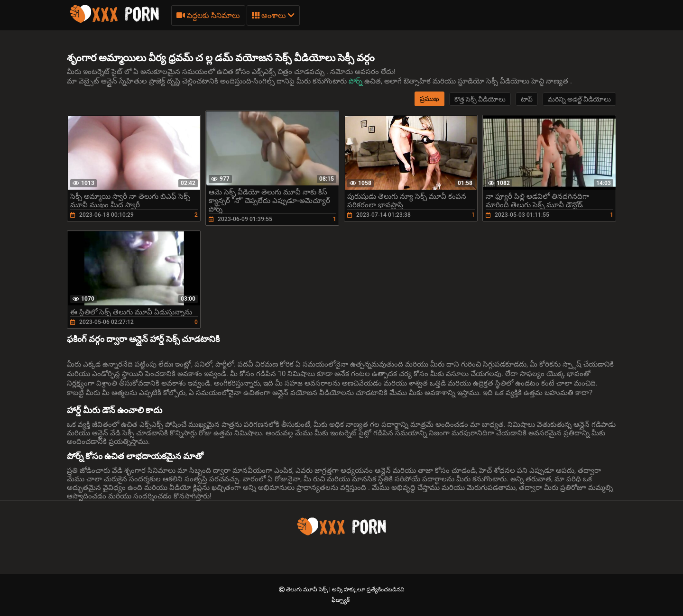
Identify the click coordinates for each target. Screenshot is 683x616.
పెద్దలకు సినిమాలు (208, 15)
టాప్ (527, 99)
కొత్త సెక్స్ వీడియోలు (480, 99)
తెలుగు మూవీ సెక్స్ (308, 589)
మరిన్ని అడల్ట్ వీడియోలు (579, 99)
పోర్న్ (356, 81)
